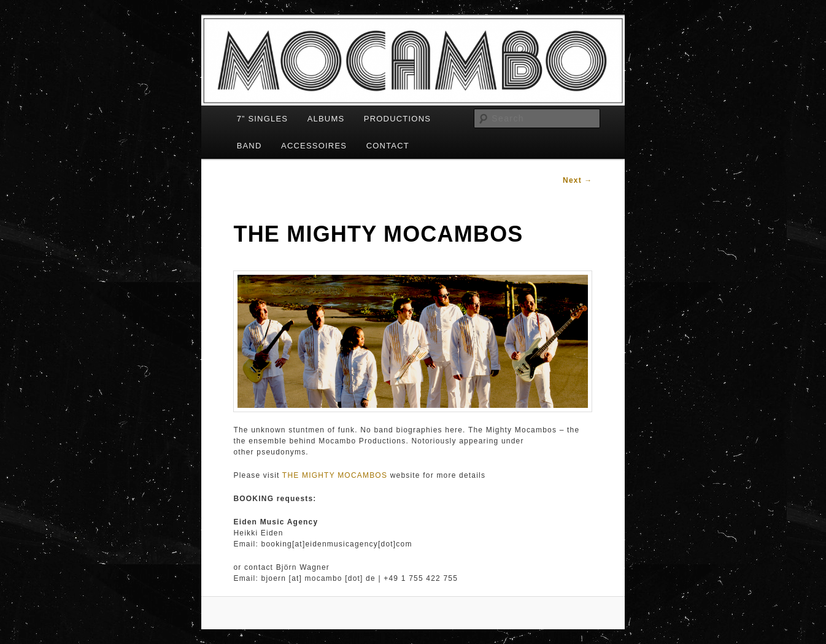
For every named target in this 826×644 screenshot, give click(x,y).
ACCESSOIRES (314, 146)
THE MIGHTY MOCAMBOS (335, 475)
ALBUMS (326, 119)
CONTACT (388, 146)
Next (578, 180)
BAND (249, 146)
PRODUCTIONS (397, 119)
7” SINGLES (263, 119)
